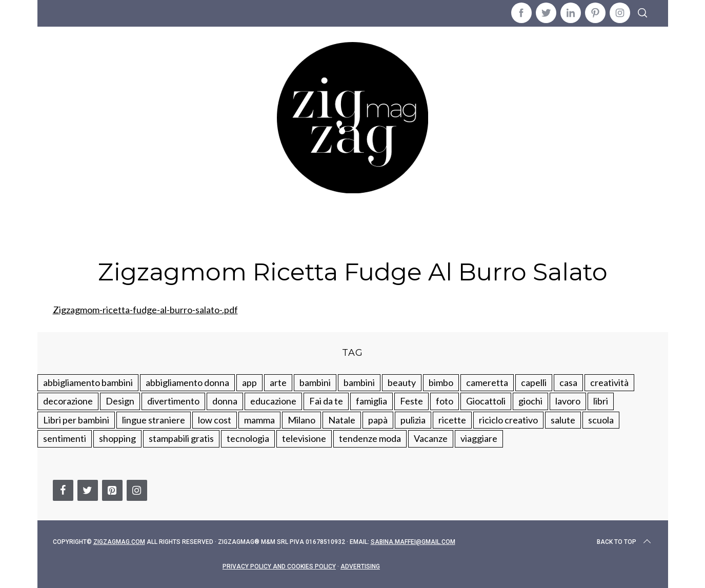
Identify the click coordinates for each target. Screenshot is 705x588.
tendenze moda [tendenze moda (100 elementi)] (370, 438)
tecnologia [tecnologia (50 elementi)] (248, 438)
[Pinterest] (112, 490)
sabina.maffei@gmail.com (413, 542)
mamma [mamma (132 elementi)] (259, 420)
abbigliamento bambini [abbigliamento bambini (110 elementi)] (88, 382)
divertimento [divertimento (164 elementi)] (173, 401)
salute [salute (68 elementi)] (563, 420)
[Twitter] (88, 490)
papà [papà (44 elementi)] (378, 420)
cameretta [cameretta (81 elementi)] (487, 382)
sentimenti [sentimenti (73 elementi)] (65, 438)
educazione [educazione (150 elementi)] (273, 401)
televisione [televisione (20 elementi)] (304, 438)
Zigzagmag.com (119, 542)
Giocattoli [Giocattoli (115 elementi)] (486, 401)
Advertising (360, 566)
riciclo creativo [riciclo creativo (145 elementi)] (508, 420)
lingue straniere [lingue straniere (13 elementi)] (154, 420)
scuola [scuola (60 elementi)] (601, 420)
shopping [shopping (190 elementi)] (117, 438)
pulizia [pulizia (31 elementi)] (413, 420)
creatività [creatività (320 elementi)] (609, 382)
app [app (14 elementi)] (249, 382)
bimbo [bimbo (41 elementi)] (441, 382)
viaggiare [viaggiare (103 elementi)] (479, 438)
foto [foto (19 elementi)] (445, 401)
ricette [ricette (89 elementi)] (452, 420)
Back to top (625, 542)
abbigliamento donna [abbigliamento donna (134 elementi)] (187, 382)
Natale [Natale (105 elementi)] (342, 420)
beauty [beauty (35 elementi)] (402, 382)
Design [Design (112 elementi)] (120, 401)
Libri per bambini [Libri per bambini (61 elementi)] (76, 420)
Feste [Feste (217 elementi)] (411, 401)
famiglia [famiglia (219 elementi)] (371, 401)
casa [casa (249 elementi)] (568, 382)
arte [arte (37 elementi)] (278, 382)
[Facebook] (63, 490)
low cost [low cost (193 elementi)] (215, 420)
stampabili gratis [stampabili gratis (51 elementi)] (181, 438)
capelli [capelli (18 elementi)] (534, 382)
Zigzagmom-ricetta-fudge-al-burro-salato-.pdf (145, 310)
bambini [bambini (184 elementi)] (359, 382)
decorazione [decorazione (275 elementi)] (68, 401)
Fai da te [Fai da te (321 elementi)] (326, 401)
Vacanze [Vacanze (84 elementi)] (431, 438)
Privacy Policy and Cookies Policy (279, 566)
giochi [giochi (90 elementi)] (530, 401)
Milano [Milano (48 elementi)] (301, 420)
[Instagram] (137, 490)
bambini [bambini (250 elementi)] (315, 382)
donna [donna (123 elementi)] (225, 401)
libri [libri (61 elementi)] (601, 401)
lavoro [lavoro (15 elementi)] (568, 401)
